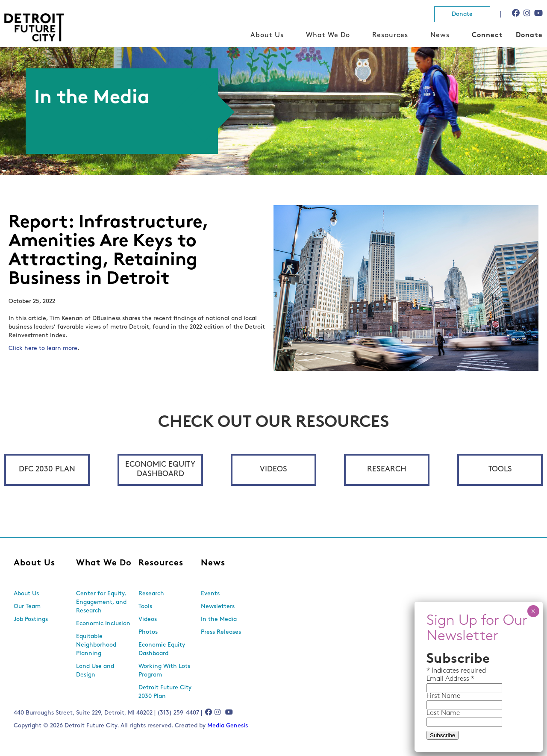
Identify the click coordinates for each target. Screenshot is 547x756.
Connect (487, 35)
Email (436, 679)
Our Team (27, 607)
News (440, 35)
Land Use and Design (95, 671)
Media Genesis (228, 726)
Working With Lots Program (164, 671)
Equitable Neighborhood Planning (96, 645)
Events (210, 594)
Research (387, 469)
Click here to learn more (43, 349)
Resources (390, 35)
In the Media (219, 619)
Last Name (443, 713)
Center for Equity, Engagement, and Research (101, 602)
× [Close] (533, 611)
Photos (148, 632)
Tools (500, 469)
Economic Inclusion (103, 624)
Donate (462, 14)
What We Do (328, 35)
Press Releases (221, 632)
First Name (443, 696)
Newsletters (218, 607)
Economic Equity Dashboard (160, 469)
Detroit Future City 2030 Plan (165, 692)
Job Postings (31, 619)
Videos (273, 469)
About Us (267, 35)
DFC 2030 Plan (47, 469)
